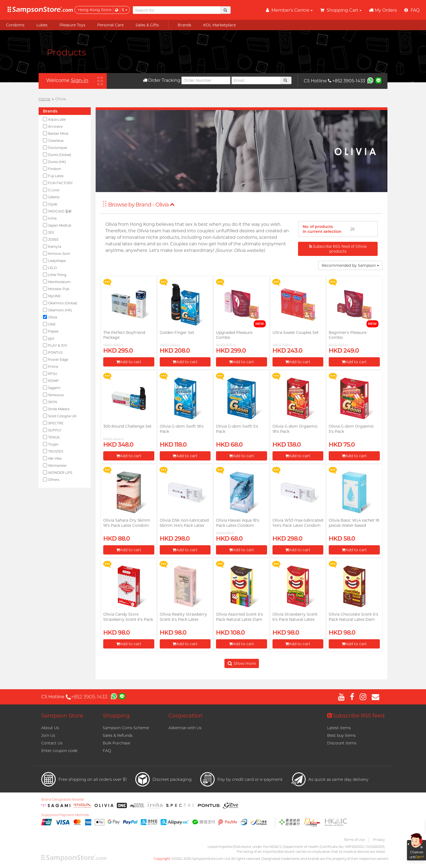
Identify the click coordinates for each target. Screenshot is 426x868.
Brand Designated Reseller (63, 800)
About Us (50, 728)
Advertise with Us (185, 728)
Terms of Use (354, 840)
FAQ (107, 751)
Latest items (339, 728)
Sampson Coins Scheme (126, 728)
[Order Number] (206, 80)
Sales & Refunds (118, 735)
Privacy (379, 840)
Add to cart (129, 362)
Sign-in (80, 80)
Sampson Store (62, 716)
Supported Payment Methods (65, 815)
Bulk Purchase (116, 743)
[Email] (256, 80)
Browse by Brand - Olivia (141, 205)
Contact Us (52, 743)
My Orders (383, 10)
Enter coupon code (59, 751)
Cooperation (186, 716)
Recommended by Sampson (350, 265)
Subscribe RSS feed (356, 716)
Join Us (48, 735)
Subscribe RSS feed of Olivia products (338, 249)
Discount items (342, 743)
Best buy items (341, 735)
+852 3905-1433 (347, 81)
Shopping (116, 716)
